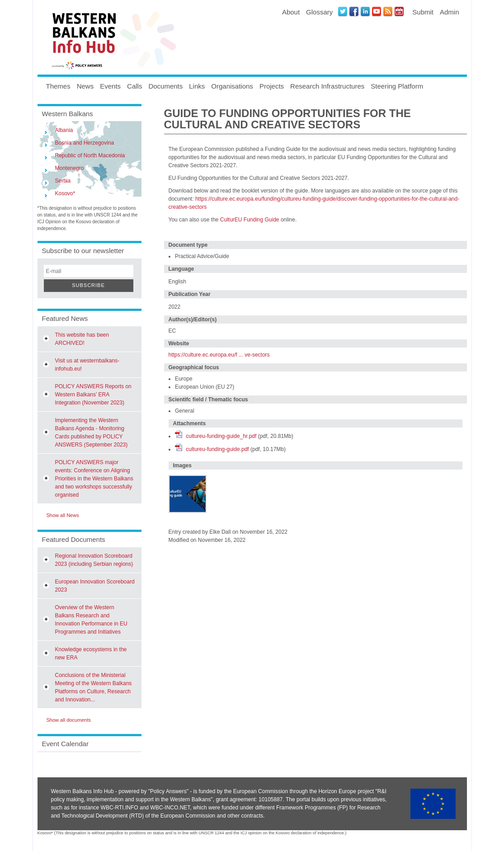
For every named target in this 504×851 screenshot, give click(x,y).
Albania (64, 130)
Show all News (63, 515)
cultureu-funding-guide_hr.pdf (221, 436)
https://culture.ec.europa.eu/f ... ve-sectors (219, 355)
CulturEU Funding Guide (250, 220)
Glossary (319, 12)
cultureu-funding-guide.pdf (217, 449)
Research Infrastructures (327, 86)
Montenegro (70, 168)
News (85, 86)
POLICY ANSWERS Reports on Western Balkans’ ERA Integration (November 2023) (93, 395)
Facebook (354, 11)
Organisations (232, 86)
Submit (423, 12)
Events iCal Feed (399, 11)
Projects (272, 86)
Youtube (377, 11)
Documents (165, 86)
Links (197, 86)
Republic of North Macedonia (90, 155)
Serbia (63, 181)
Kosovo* (65, 193)
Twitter (343, 11)
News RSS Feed (388, 11)
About (291, 12)
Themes (58, 86)
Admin (450, 12)
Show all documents (69, 720)
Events (110, 86)
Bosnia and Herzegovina (85, 143)
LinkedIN (365, 11)
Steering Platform (397, 86)
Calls (134, 86)
